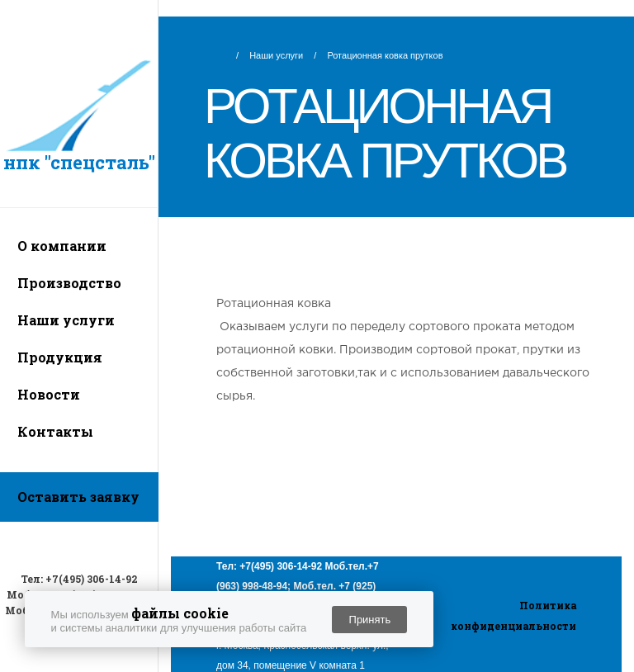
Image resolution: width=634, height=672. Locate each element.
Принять (370, 620)
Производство (69, 283)
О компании (62, 246)
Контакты (55, 431)
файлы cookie (180, 613)
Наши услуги (66, 320)
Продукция (60, 357)
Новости (49, 394)
